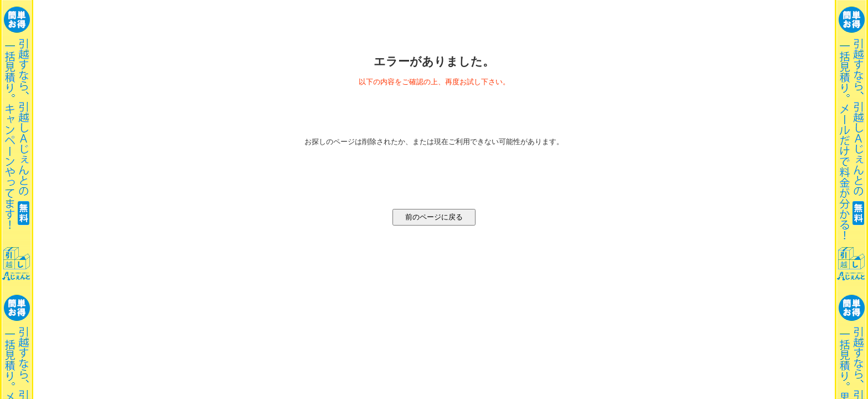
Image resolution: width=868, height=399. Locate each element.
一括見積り (17, 199)
